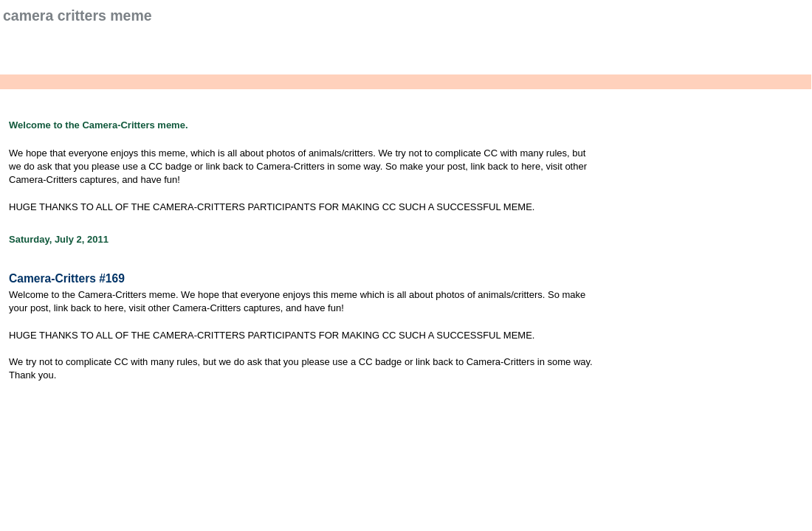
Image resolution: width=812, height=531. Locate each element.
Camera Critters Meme (78, 15)
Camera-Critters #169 (67, 278)
